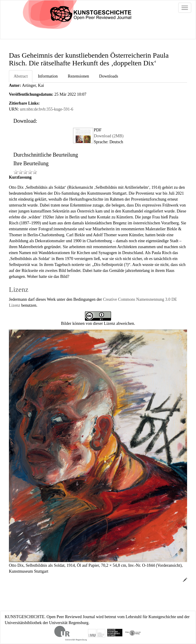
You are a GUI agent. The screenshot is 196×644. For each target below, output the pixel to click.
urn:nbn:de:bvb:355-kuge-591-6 (47, 109)
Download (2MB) (109, 136)
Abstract (21, 76)
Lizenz (19, 289)
